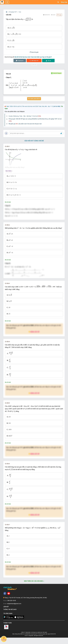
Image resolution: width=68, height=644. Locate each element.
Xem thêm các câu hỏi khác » (34, 587)
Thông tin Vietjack (10, 616)
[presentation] (27, 19)
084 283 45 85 (12, 607)
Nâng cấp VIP (34, 338)
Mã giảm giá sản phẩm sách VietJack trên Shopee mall (25, 124)
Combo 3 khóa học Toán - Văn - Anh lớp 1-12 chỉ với (25, 116)
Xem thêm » (9, 171)
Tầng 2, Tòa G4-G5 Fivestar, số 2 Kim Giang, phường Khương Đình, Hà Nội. (26, 604)
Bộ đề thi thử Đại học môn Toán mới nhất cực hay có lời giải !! (33, 57)
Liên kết (6, 613)
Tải (48, 61)
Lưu (59, 15)
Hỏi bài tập (4, 639)
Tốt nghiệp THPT (13, 12)
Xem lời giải (34, 52)
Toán (20, 12)
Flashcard (20, 61)
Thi (34, 61)
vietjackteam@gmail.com (14, 610)
